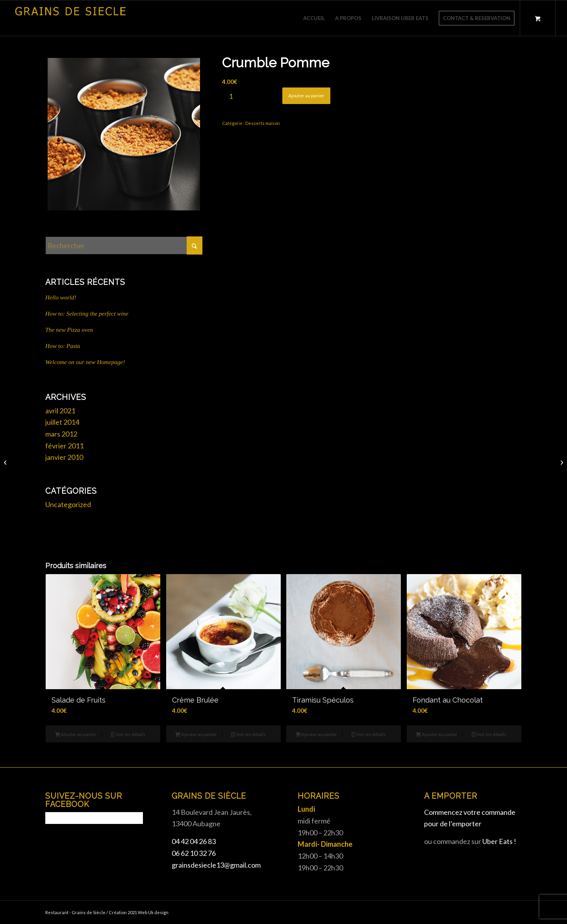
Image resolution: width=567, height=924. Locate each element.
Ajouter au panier (306, 96)
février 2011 (64, 446)
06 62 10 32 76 (194, 853)
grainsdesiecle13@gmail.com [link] (216, 865)
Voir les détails (128, 735)
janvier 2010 (64, 457)
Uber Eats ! (499, 841)
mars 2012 (61, 434)
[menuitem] (314, 18)
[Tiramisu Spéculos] (6, 462)
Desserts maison (263, 123)
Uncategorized (68, 504)
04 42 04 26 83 (194, 841)
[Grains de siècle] (70, 18)
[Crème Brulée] (561, 462)
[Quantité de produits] (231, 96)
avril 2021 (60, 411)
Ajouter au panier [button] (76, 735)
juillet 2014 (62, 422)
